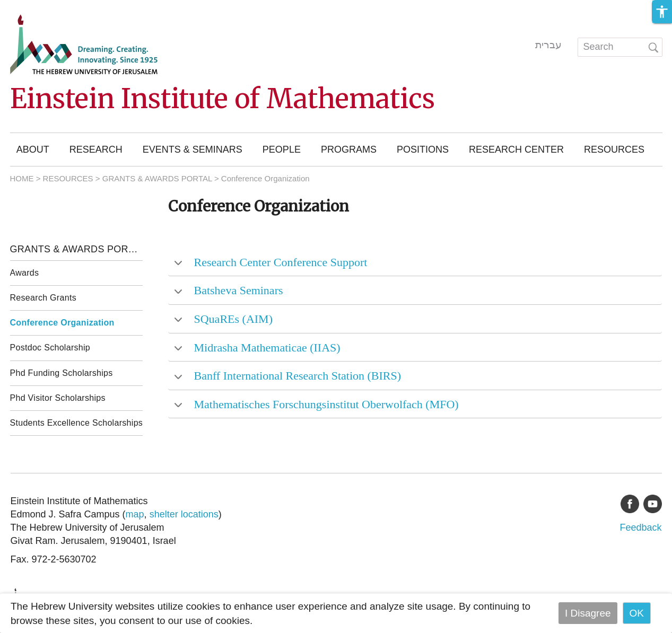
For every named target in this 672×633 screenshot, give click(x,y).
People (282, 150)
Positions (423, 150)
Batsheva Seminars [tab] (228, 290)
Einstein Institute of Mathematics (222, 99)
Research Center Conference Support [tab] (270, 262)
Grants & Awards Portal (77, 249)
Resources (614, 150)
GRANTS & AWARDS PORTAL (157, 178)
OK (637, 613)
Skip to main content (46, 7)
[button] (662, 12)
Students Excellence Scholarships (77, 423)
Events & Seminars (193, 150)
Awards (25, 273)
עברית (548, 45)
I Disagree (588, 613)
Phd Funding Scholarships (62, 373)
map (135, 514)
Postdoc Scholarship (50, 348)
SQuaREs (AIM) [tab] (223, 319)
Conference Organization (62, 323)
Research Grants (43, 298)
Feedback (640, 527)
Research (96, 150)
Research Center (516, 150)
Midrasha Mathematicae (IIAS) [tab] (257, 348)
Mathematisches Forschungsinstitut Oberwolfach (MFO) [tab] (316, 404)
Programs (349, 150)
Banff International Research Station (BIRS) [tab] (287, 376)
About (33, 150)
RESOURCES (68, 178)
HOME (22, 178)
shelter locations (184, 514)
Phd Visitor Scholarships (58, 398)
